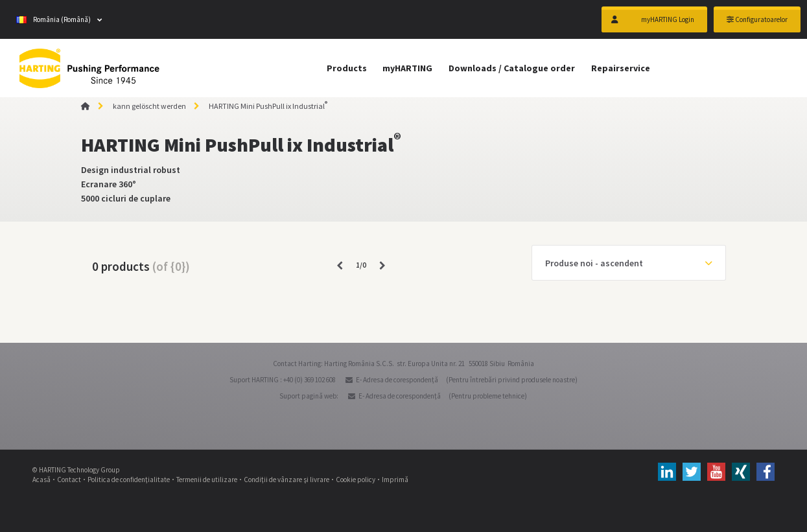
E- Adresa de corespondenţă (397, 380)
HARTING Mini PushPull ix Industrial (268, 106)
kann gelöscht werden (149, 106)
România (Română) (53, 19)
